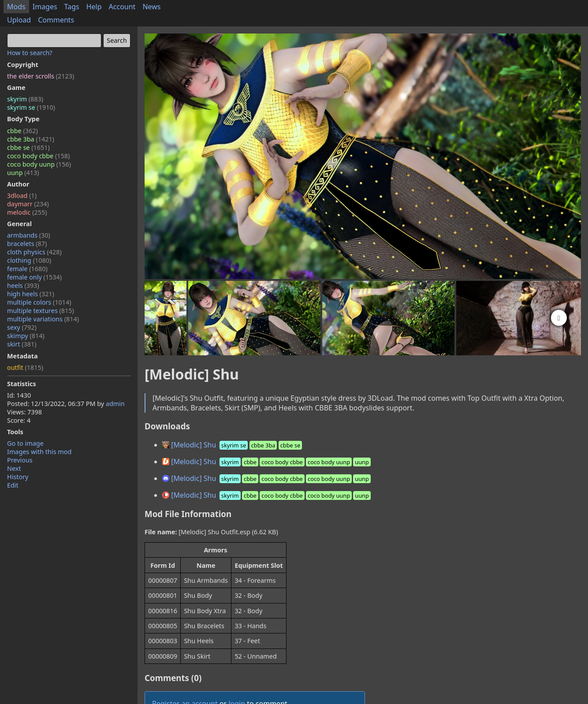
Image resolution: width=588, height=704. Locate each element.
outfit (25, 367)
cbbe (22, 131)
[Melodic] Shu (233, 445)
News (151, 7)
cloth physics (34, 252)
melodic (27, 212)
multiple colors (39, 302)
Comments (56, 20)
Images (45, 7)
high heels (31, 294)
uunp (23, 173)
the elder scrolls (41, 76)
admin (115, 404)
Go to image (25, 443)
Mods (16, 7)
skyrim (25, 99)
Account (122, 7)
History (18, 477)
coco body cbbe (38, 156)
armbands (29, 235)
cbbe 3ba (31, 139)
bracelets (27, 244)
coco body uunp (39, 164)
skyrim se (31, 107)
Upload (19, 20)
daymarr (28, 204)
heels (23, 285)
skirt (22, 344)
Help (94, 7)
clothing (29, 260)
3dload (22, 196)
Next (14, 468)
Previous (20, 460)
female (27, 269)
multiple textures (41, 311)
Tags (72, 7)
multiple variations (43, 319)
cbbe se (28, 147)
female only (34, 277)
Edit (13, 485)
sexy (22, 327)
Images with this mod (39, 452)
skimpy (26, 336)
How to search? (30, 53)
